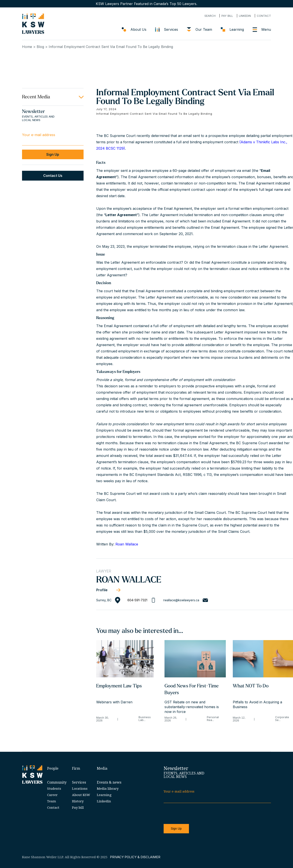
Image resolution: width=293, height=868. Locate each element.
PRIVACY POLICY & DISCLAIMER (135, 857)
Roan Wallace (127, 544)
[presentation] (197, 814)
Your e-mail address (39, 135)
